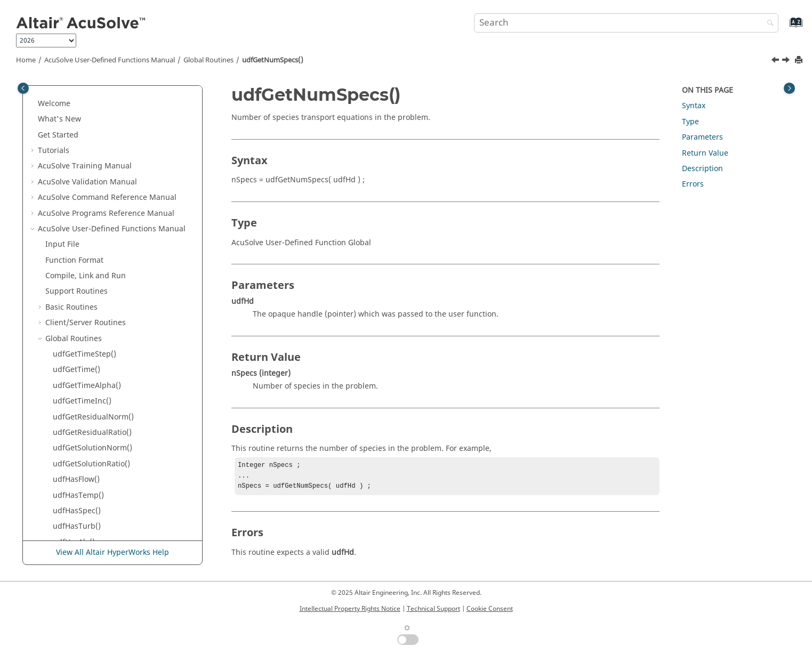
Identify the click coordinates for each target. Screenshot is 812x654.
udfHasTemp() (78, 159)
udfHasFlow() (76, 143)
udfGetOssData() (83, 268)
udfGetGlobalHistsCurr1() (98, 534)
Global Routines (208, 60)
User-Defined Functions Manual (110, 60)
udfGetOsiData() (82, 252)
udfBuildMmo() (80, 519)
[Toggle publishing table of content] (23, 88)
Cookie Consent (490, 609)
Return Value (705, 153)
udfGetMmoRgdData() (92, 409)
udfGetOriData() (82, 284)
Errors (693, 184)
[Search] (768, 24)
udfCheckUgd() (80, 456)
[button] (49, 96)
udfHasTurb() (77, 189)
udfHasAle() (74, 205)
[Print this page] (800, 60)
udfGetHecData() (83, 331)
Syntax (694, 106)
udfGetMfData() (81, 362)
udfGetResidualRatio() (92, 96)
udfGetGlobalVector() (90, 503)
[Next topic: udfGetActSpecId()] (787, 61)
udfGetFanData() (82, 315)
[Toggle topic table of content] (789, 88)
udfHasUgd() (76, 441)
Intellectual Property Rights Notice (350, 609)
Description (702, 169)
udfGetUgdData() (83, 487)
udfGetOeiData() (82, 299)
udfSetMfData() (80, 378)
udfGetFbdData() (83, 393)
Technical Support (433, 609)
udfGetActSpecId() (86, 237)
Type (690, 122)
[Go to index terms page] (785, 27)
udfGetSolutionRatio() (91, 127)
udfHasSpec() (77, 174)
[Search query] (626, 23)
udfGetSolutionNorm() (93, 111)
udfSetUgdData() (83, 471)
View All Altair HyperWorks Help (112, 553)
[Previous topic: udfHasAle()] (776, 61)
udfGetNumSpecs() (273, 60)
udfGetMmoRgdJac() (89, 425)
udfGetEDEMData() (86, 346)
